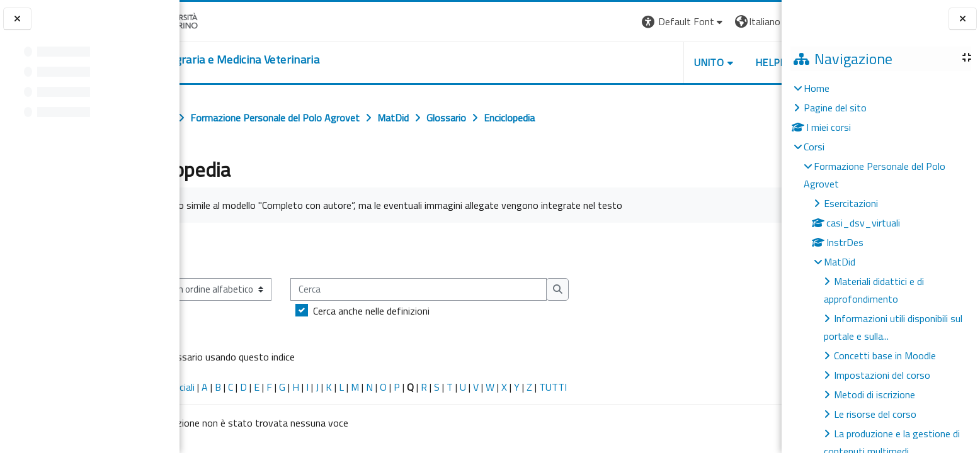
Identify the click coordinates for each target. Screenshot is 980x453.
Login (760, 21)
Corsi (814, 147)
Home (817, 88)
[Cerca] (478, 290)
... (763, 250)
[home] (281, 60)
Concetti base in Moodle (885, 355)
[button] (609, 22)
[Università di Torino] (219, 20)
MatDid (840, 262)
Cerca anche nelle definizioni (431, 311)
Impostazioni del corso (882, 375)
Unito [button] (634, 62)
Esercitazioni (851, 203)
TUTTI (613, 387)
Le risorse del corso (875, 414)
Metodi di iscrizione (875, 394)
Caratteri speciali (219, 387)
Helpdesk (705, 62)
